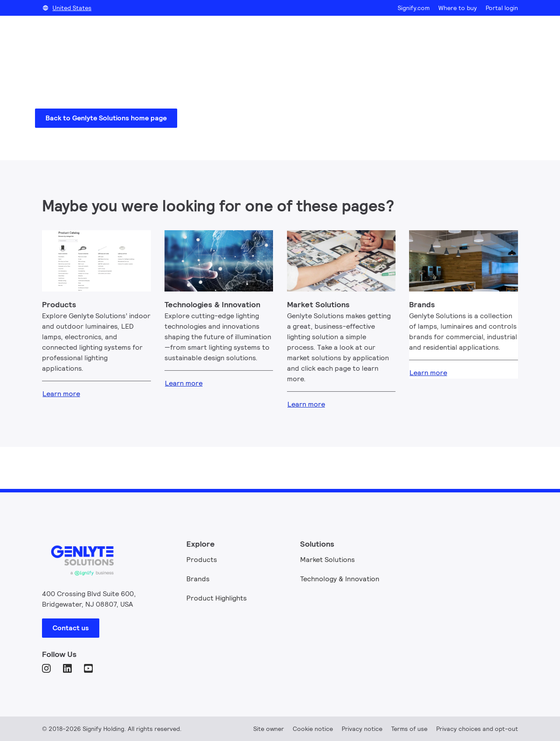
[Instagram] (47, 669)
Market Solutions (327, 560)
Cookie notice (313, 729)
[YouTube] (89, 669)
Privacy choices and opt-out (477, 729)
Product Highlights (217, 598)
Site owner (269, 729)
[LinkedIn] (68, 669)
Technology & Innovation (340, 579)
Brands (198, 579)
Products (202, 560)
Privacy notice (362, 729)
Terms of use (409, 729)
